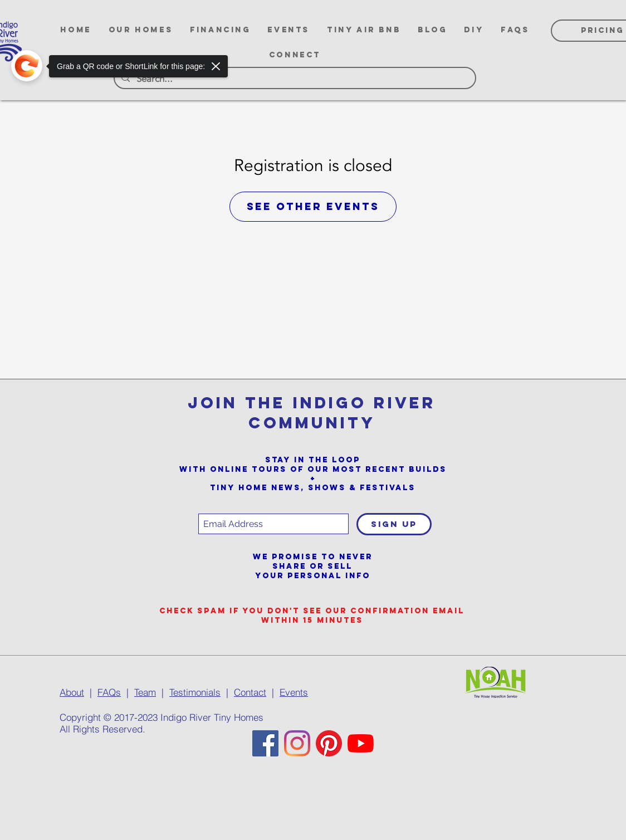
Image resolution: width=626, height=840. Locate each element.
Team (145, 692)
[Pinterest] (329, 743)
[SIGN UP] (394, 524)
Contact (250, 692)
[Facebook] (265, 743)
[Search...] (294, 79)
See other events (313, 206)
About (72, 692)
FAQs (109, 692)
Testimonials (195, 692)
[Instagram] (297, 743)
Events (294, 692)
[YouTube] (361, 743)
